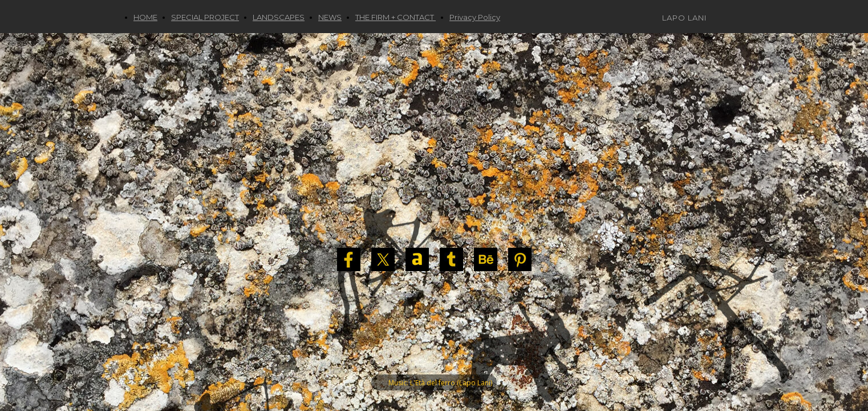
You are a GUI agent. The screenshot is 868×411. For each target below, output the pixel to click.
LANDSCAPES (279, 17)
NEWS (330, 17)
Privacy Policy (475, 17)
